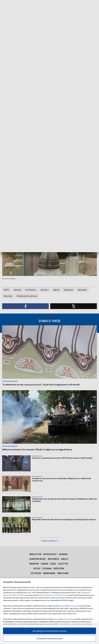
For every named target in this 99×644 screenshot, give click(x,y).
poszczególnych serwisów (69, 606)
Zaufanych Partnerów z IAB (68, 624)
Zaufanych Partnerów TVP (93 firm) (52, 595)
